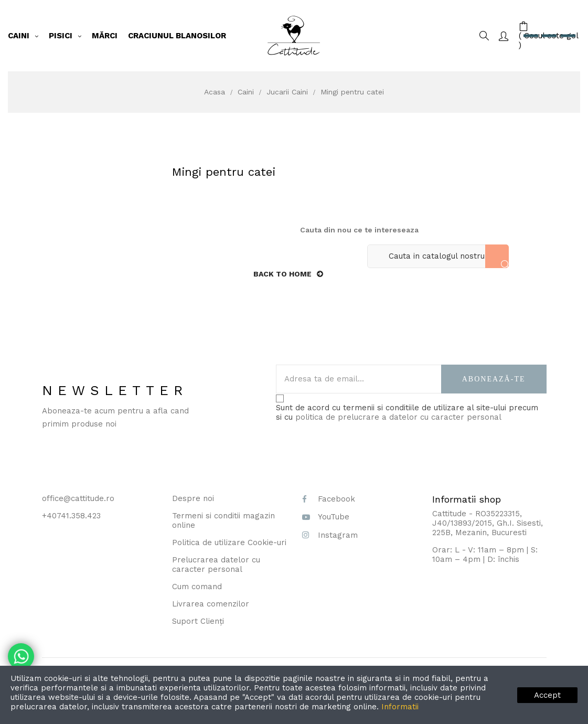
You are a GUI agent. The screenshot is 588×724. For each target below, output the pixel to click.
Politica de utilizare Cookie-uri (229, 542)
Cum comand (197, 587)
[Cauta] (438, 256)
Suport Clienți (198, 621)
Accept (547, 695)
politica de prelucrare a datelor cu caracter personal (398, 417)
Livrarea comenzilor (211, 604)
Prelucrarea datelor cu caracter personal (216, 565)
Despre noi (193, 498)
